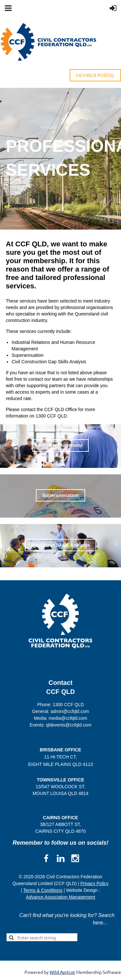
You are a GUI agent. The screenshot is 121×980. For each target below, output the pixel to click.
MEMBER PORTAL (95, 75)
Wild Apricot (62, 972)
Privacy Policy (94, 883)
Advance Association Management (60, 897)
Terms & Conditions (43, 890)
